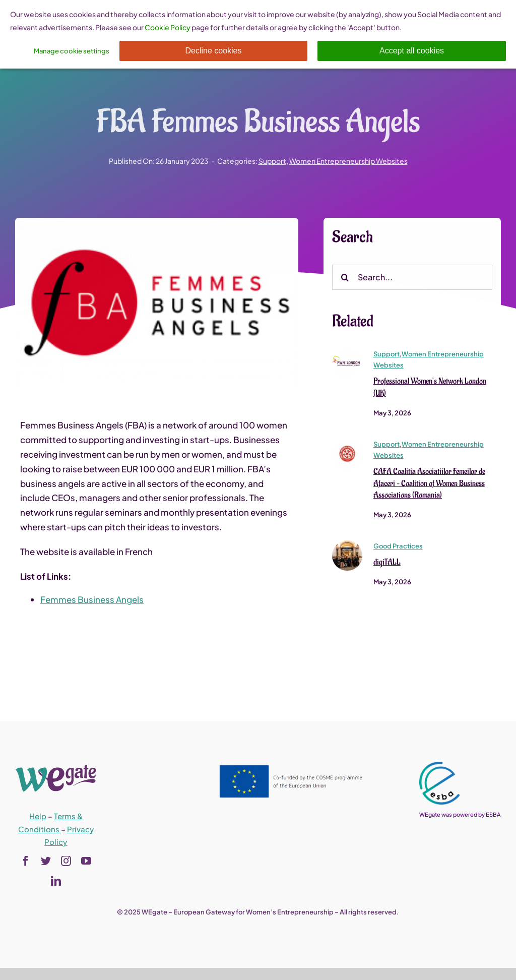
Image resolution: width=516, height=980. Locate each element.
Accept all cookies (412, 51)
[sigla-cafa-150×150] (347, 443)
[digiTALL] (347, 545)
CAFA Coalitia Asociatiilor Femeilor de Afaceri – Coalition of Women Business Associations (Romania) (429, 484)
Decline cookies (213, 51)
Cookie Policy (168, 27)
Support (272, 161)
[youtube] (86, 861)
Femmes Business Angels (92, 600)
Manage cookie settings (72, 51)
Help (38, 816)
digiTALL (387, 563)
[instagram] (66, 861)
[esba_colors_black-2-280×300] (439, 766)
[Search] (345, 278)
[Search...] (412, 278)
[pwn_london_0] (347, 353)
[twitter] (46, 861)
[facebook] (26, 861)
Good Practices (398, 547)
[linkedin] (56, 881)
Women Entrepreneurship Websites (348, 161)
